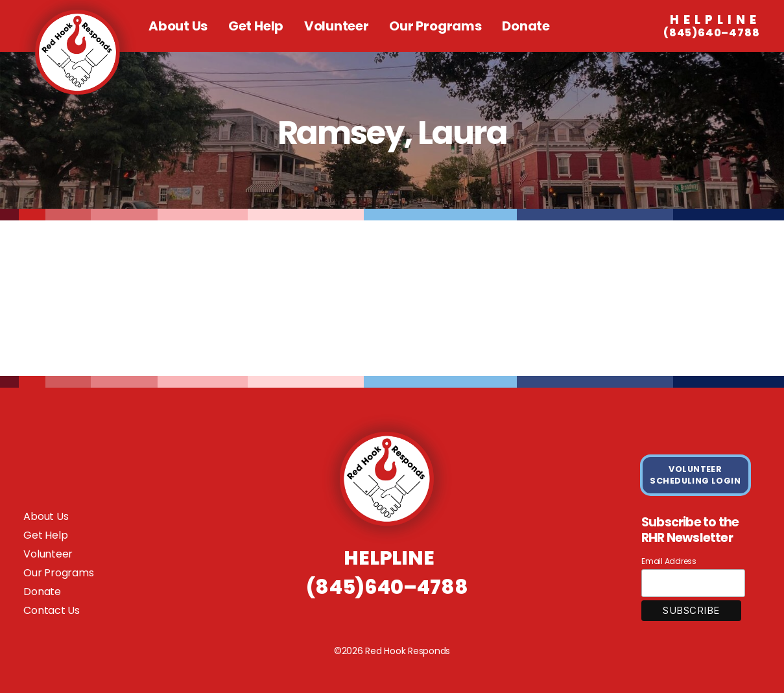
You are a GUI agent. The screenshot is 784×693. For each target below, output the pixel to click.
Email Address (669, 561)
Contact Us (52, 610)
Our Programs (435, 26)
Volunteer (337, 26)
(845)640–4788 (712, 27)
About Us (178, 26)
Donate (526, 26)
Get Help (256, 26)
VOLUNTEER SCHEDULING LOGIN (695, 475)
